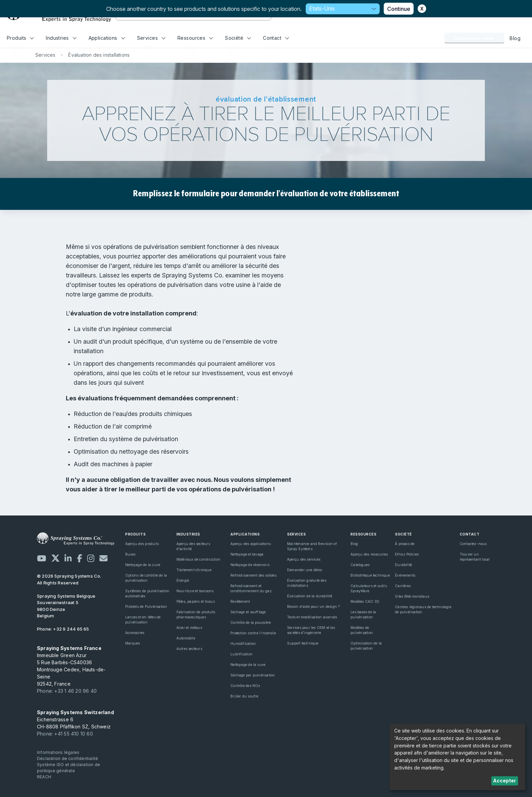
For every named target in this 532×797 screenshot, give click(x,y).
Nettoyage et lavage (247, 554)
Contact (276, 38)
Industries (61, 38)
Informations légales (58, 752)
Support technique (303, 643)
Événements (405, 575)
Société (238, 38)
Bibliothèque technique (370, 575)
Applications (107, 38)
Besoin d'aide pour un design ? (313, 606)
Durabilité (403, 565)
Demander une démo (305, 570)
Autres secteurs (189, 649)
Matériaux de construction (198, 559)
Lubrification (241, 654)
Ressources (195, 38)
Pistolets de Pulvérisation (146, 606)
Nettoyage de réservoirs (250, 565)
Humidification (243, 644)
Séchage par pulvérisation (253, 675)
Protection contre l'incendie (253, 633)
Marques (132, 643)
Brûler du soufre (244, 696)
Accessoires (135, 633)
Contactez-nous (474, 38)
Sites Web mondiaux (412, 596)
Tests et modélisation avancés (312, 617)
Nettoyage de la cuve (143, 565)
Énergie (183, 580)
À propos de (405, 544)
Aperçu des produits (142, 544)
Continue (399, 9)
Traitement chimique (194, 570)
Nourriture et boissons (195, 591)
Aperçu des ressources (369, 554)
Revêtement (240, 601)
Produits (20, 38)
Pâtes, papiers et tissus (196, 601)
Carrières (403, 586)
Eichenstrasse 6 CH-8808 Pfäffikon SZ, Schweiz (75, 719)
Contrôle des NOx (245, 686)
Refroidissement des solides (253, 575)
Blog (515, 38)
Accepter (505, 781)
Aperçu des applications (251, 544)
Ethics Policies (407, 554)
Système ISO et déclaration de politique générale (69, 768)
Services (151, 38)
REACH (44, 777)
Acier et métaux (189, 628)
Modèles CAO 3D (365, 601)
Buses (130, 554)
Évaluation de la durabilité (310, 596)
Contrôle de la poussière (251, 622)
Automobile (186, 638)
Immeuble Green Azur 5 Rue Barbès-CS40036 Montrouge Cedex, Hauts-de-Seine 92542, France (71, 666)
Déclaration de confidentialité (68, 758)
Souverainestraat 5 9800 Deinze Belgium (66, 606)
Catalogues (360, 565)
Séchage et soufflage (248, 612)
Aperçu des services (304, 559)
